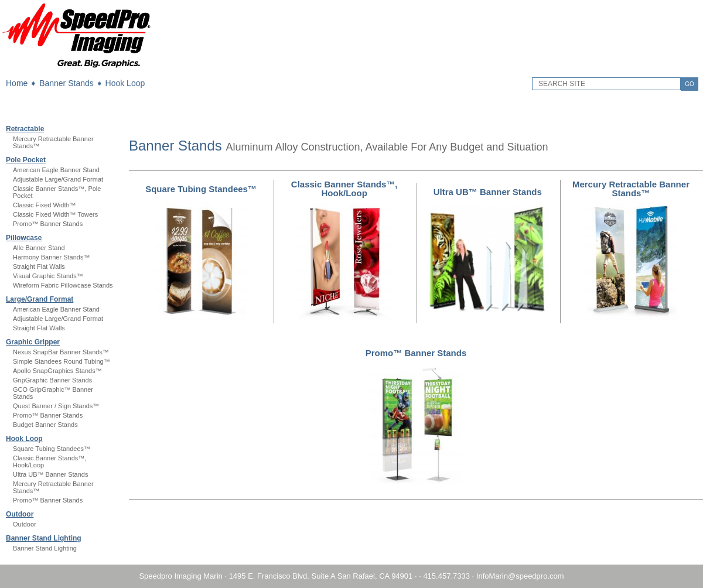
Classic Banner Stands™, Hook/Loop (344, 189)
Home (17, 83)
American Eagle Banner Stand (56, 170)
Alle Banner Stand (39, 248)
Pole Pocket (26, 160)
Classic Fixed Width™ (45, 205)
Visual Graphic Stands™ (48, 276)
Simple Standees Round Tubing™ (62, 361)
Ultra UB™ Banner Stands (50, 474)
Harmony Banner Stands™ (51, 257)
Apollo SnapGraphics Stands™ (57, 371)
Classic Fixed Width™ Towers (55, 214)
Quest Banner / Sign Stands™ (56, 406)
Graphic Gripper (33, 342)
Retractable (25, 129)
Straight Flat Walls (39, 266)
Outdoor (20, 514)
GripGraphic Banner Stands (52, 380)
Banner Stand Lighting (44, 538)
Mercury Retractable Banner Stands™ (631, 189)
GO (690, 84)
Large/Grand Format (40, 299)
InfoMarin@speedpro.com (520, 576)
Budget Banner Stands (45, 425)
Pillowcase (24, 238)
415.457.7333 (446, 576)
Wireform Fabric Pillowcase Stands (63, 285)
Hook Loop (125, 83)
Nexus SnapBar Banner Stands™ (61, 352)
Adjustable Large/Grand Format (58, 179)
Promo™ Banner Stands (48, 224)
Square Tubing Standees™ (52, 449)
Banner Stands (66, 83)
